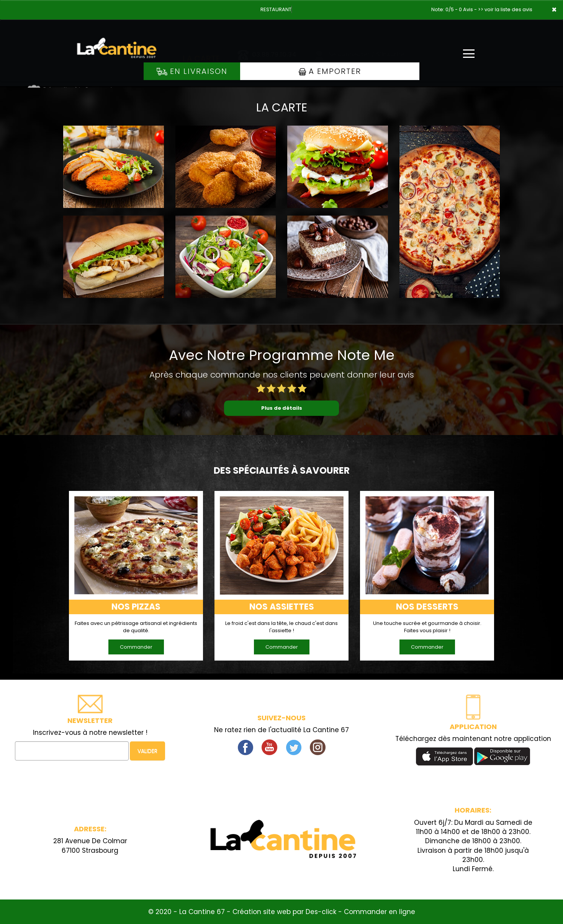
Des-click (321, 912)
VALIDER (147, 751)
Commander (136, 647)
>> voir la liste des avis (505, 9)
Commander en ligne (380, 912)
